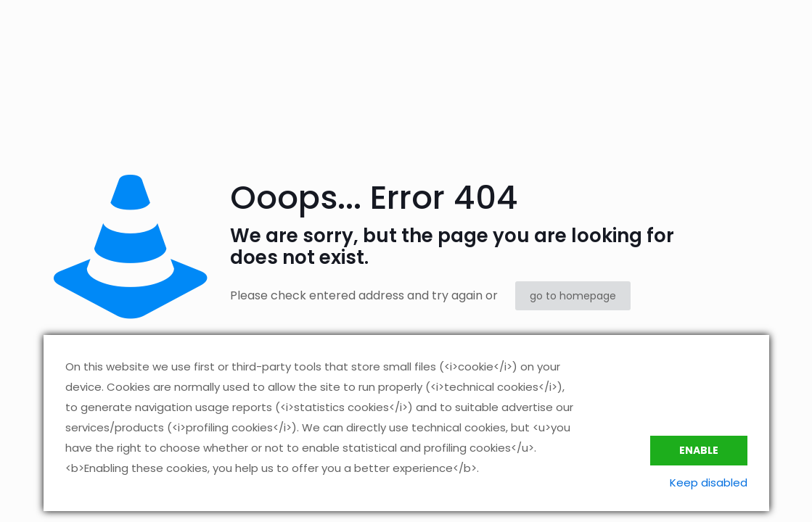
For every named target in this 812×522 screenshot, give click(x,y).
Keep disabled (709, 482)
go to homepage (573, 296)
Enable (699, 450)
